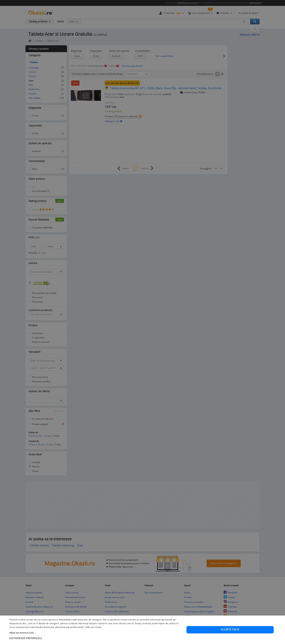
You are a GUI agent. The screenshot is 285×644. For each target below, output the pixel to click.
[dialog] (142, 322)
